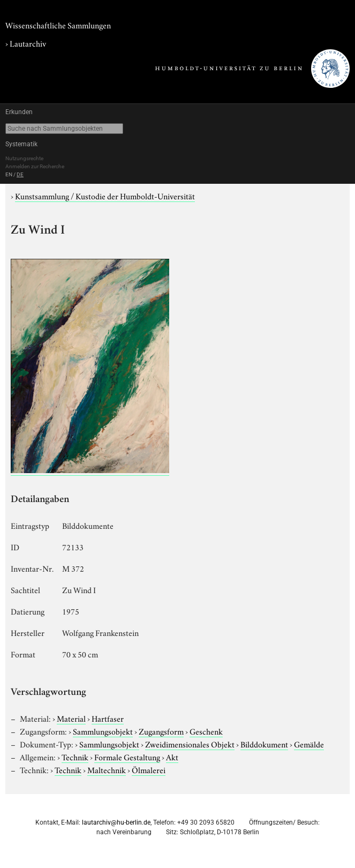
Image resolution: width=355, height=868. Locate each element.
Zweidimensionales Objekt (190, 744)
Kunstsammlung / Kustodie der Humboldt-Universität (105, 196)
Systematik (21, 144)
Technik (75, 757)
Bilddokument (264, 744)
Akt (172, 757)
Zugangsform (161, 731)
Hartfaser (108, 718)
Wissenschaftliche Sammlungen (58, 25)
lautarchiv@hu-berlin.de (116, 822)
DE (20, 174)
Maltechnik (107, 769)
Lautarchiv (28, 43)
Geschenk (206, 731)
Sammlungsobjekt (103, 731)
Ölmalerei (149, 769)
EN (9, 174)
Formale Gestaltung (127, 757)
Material (71, 718)
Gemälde (309, 744)
